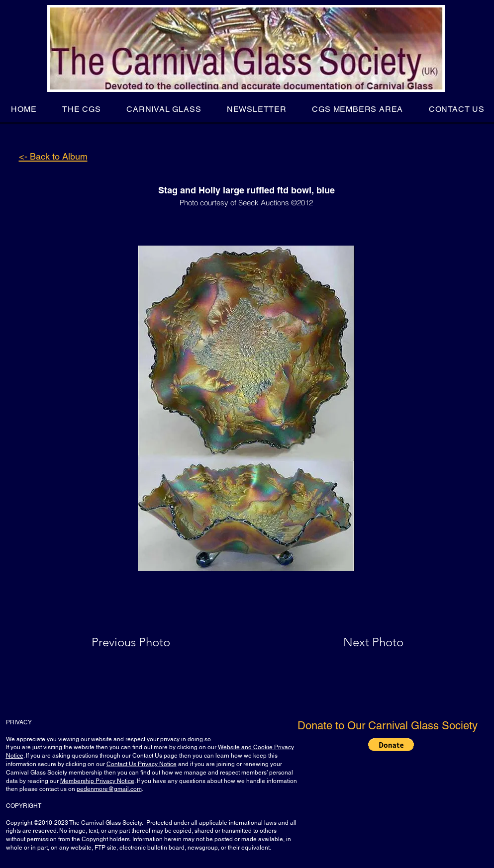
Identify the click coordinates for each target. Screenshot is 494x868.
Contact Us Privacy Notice (142, 764)
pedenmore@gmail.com (109, 789)
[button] (81, 109)
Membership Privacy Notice (97, 781)
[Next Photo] (354, 642)
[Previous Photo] (145, 642)
